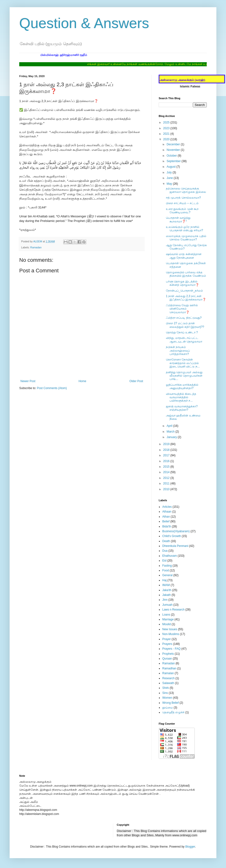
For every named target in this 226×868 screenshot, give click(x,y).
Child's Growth (172, 536)
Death (166, 541)
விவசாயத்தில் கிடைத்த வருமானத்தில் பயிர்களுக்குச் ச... (181, 397)
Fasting (167, 566)
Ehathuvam (170, 556)
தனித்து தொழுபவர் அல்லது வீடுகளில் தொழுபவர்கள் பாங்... (184, 376)
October (172, 156)
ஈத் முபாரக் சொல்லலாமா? (183, 198)
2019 (167, 444)
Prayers (167, 644)
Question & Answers (84, 23)
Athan (166, 517)
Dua (165, 551)
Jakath (166, 595)
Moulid (166, 624)
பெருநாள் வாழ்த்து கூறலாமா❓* (178, 220)
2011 (167, 483)
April (170, 426)
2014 (167, 472)
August (172, 167)
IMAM (166, 585)
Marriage (168, 619)
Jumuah (167, 605)
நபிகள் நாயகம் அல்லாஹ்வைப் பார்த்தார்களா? (178, 351)
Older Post (136, 381)
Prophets (168, 654)
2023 (167, 128)
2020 (167, 139)
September (174, 161)
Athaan (167, 512)
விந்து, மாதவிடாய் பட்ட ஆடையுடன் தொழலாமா (184, 340)
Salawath (168, 683)
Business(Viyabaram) (176, 531)
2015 (167, 467)
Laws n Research (173, 610)
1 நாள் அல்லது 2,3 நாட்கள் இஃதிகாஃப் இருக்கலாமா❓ (186, 298)
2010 (167, 489)
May (170, 184)
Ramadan (36, 247)
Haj (164, 580)
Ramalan (168, 673)
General (167, 575)
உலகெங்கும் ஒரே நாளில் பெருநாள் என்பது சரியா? (184, 229)
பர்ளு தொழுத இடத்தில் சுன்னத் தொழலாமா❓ (182, 283)
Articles (167, 507)
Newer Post (28, 381)
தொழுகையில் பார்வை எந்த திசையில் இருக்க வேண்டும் (186, 274)
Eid (164, 561)
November (174, 150)
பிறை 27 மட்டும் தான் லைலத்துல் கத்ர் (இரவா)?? (185, 325)
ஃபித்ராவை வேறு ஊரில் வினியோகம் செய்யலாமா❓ (182, 309)
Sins (165, 693)
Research (168, 678)
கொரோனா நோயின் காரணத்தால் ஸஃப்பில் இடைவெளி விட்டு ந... (183, 363)
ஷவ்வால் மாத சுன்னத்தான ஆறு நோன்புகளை (184, 256)
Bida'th (167, 526)
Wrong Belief (170, 703)
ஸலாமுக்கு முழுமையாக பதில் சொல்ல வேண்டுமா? (186, 238)
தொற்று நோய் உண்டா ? (182, 332)
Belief (166, 521)
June (170, 178)
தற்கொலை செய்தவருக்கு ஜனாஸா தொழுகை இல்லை (186, 190)
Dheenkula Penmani (175, 546)
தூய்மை (168, 708)
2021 (167, 134)
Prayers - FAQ (171, 649)
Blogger (190, 847)
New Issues (170, 629)
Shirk (166, 688)
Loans (166, 615)
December (174, 144)
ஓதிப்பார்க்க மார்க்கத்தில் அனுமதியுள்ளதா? (182, 386)
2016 (167, 461)
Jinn (165, 600)
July (170, 172)
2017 (167, 455)
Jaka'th (167, 590)
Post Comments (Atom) (52, 388)
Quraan (167, 659)
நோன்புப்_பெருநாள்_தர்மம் (184, 291)
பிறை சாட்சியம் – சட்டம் (182, 203)
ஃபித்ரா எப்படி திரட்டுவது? (184, 318)
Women (167, 698)
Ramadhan (169, 668)
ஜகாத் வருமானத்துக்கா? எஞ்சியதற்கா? (182, 408)
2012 (167, 478)
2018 (167, 450)
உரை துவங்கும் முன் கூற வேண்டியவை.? (182, 211)
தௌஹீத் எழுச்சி (173, 712)
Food (166, 570)
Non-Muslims (171, 634)
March (171, 432)
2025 (167, 122)
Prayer (166, 639)
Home (82, 381)
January (172, 437)
